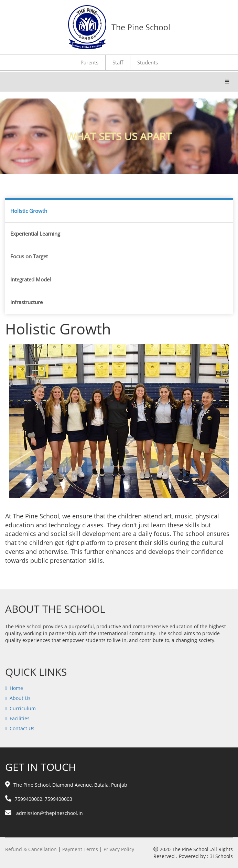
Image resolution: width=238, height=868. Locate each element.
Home (16, 688)
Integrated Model (31, 279)
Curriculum (23, 708)
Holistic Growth (29, 211)
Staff (118, 62)
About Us (20, 698)
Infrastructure (26, 302)
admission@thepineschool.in (44, 813)
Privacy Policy (119, 849)
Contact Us (22, 728)
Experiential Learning (35, 234)
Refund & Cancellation (31, 849)
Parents (89, 62)
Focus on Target (29, 256)
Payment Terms (80, 849)
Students (148, 62)
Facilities (20, 718)
